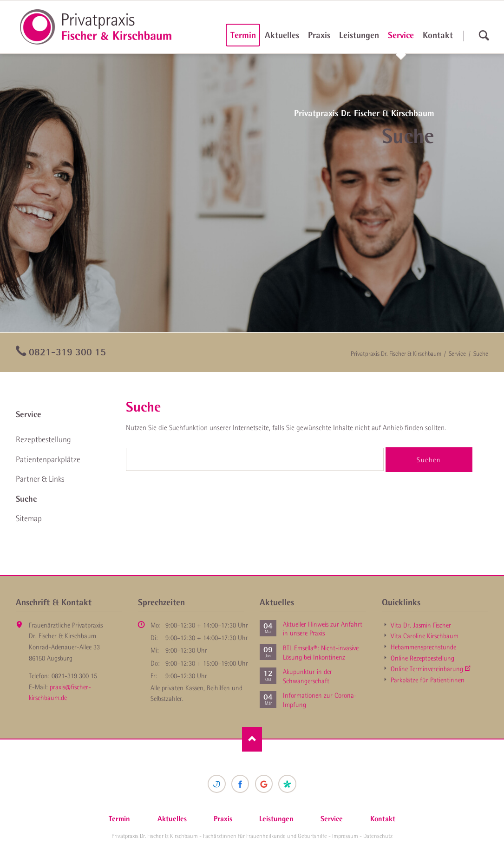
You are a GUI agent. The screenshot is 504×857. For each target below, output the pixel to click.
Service (401, 35)
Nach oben (252, 739)
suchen (484, 36)
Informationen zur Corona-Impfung (320, 700)
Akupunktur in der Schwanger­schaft (308, 676)
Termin (243, 35)
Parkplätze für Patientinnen (428, 680)
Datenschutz (378, 836)
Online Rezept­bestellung (422, 658)
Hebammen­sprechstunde (423, 647)
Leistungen (359, 35)
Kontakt (438, 35)
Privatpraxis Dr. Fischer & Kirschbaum (396, 353)
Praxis (319, 35)
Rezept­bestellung (43, 439)
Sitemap (29, 518)
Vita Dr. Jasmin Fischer (421, 625)
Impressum (345, 836)
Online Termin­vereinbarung (427, 669)
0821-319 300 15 (67, 352)
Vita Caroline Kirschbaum (425, 636)
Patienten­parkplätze (48, 459)
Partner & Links (40, 479)
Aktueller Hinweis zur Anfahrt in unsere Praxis (323, 629)
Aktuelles (282, 35)
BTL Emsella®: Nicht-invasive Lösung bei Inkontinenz (321, 653)
